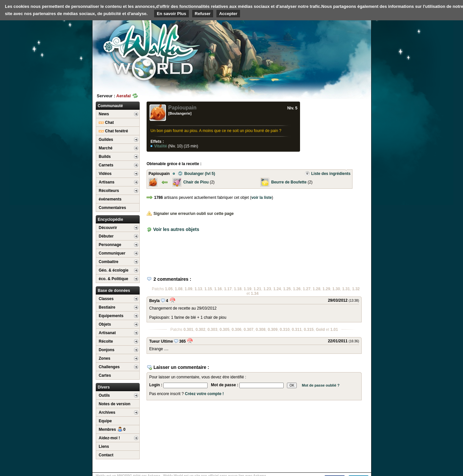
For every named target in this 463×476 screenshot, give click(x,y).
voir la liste (262, 198)
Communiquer (112, 253)
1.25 (287, 289)
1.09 (188, 289)
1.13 (198, 289)
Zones (104, 358)
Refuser (203, 14)
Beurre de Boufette (289, 182)
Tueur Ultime (161, 341)
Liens (104, 447)
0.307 (249, 330)
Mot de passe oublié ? (321, 385)
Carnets (106, 165)
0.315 (309, 330)
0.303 (212, 330)
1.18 (238, 289)
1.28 (317, 289)
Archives (107, 412)
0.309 (272, 330)
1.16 (218, 289)
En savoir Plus (171, 14)
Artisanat (107, 333)
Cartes (105, 375)
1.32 (356, 289)
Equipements (111, 316)
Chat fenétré (113, 131)
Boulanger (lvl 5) (196, 174)
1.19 (247, 289)
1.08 (179, 289)
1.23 (267, 289)
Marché (106, 148)
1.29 (326, 289)
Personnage (110, 245)
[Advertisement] (322, 51)
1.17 (228, 289)
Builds (105, 157)
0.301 (188, 330)
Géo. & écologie (114, 270)
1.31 (346, 289)
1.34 (255, 294)
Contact (106, 455)
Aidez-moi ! (109, 438)
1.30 (336, 289)
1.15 (208, 289)
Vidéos (105, 174)
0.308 (261, 330)
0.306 (236, 330)
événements (110, 199)
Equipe (105, 421)
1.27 (306, 289)
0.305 (225, 330)
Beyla (154, 301)
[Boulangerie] (180, 113)
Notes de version (115, 404)
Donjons (107, 350)
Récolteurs (109, 191)
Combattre (109, 262)
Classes (106, 299)
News (104, 114)
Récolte (106, 341)
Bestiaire (107, 307)
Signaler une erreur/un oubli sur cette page (190, 214)
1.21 (257, 289)
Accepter (228, 14)
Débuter (106, 236)
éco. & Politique (113, 279)
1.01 (334, 330)
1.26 (297, 289)
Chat (106, 123)
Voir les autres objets (176, 229)
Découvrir (108, 228)
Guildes (106, 140)
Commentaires (112, 208)
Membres (112, 429)
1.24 (277, 289)
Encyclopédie (110, 219)
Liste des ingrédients (328, 174)
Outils (104, 395)
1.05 (169, 289)
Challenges (109, 367)
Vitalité (161, 146)
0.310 (285, 330)
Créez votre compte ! (204, 394)
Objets (105, 324)
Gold (320, 330)
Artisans (107, 182)
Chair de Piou (196, 182)
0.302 (200, 330)
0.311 (297, 330)
